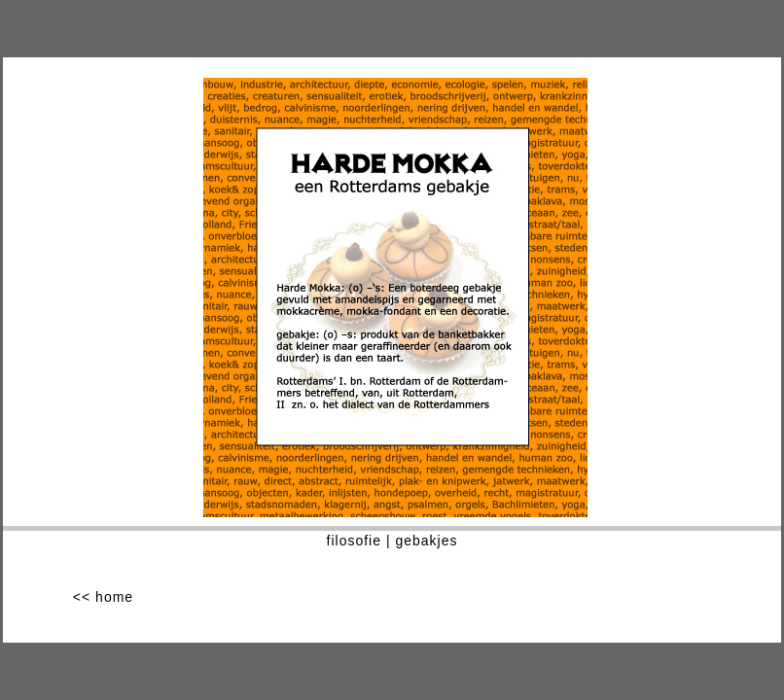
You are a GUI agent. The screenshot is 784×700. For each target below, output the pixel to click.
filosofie (354, 541)
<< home (103, 597)
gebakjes (426, 541)
